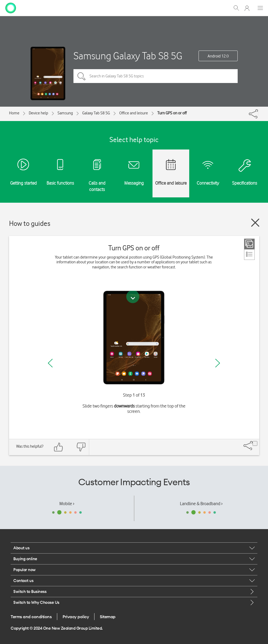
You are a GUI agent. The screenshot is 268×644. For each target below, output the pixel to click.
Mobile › (67, 504)
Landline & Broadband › (201, 504)
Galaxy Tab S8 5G (96, 113)
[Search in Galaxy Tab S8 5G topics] (156, 76)
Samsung (65, 113)
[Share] (258, 113)
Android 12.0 (218, 56)
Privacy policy (76, 617)
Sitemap (108, 617)
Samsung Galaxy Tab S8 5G (128, 56)
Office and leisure (134, 113)
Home (14, 113)
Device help (38, 113)
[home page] (11, 7)
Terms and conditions (31, 617)
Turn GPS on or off (172, 113)
